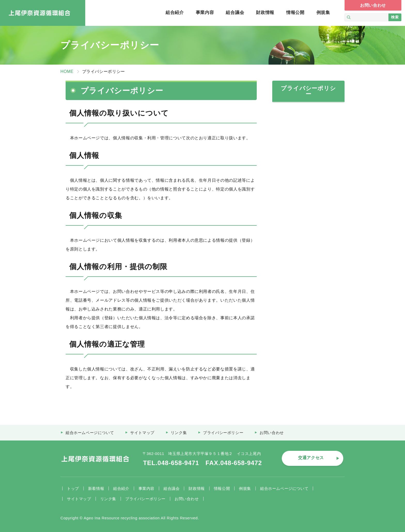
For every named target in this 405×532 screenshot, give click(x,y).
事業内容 (146, 488)
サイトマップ (79, 499)
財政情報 (197, 488)
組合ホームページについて (284, 488)
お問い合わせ (187, 499)
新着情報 (96, 488)
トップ (73, 488)
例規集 (245, 488)
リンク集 (108, 499)
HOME (67, 71)
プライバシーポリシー (145, 499)
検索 (395, 17)
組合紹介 (121, 488)
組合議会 (172, 488)
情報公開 (222, 488)
